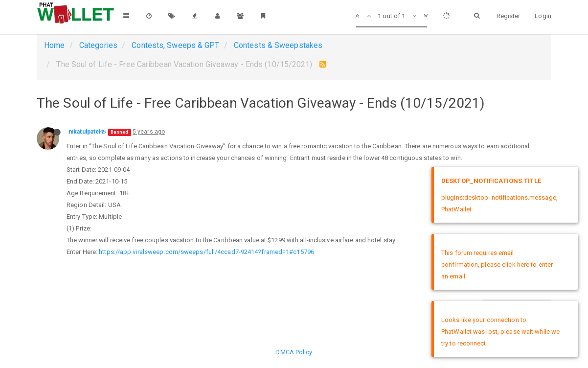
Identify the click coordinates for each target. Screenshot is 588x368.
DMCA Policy (294, 352)
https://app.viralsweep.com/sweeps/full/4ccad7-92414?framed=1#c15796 (206, 252)
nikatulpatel (84, 132)
